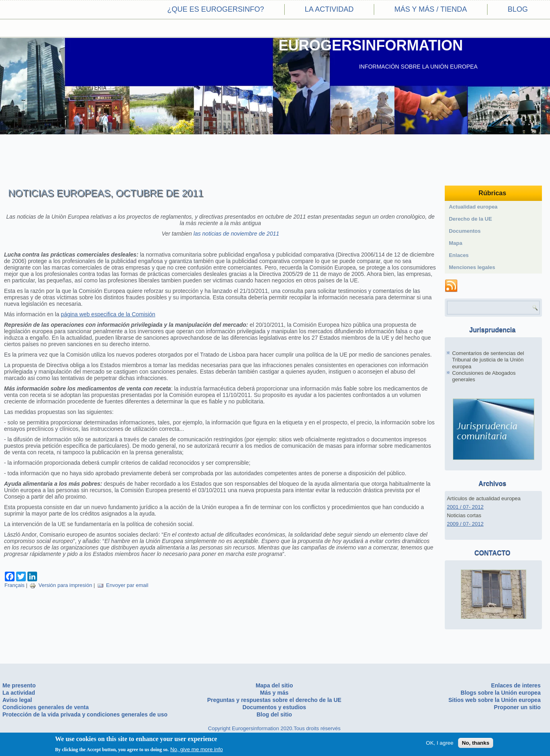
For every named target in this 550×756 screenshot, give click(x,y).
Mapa (455, 243)
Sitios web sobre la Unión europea (495, 700)
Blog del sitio (274, 714)
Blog (518, 9)
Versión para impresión (61, 585)
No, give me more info (196, 749)
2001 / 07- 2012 (465, 507)
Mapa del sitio (274, 685)
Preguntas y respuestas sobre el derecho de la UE (274, 700)
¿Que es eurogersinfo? (216, 9)
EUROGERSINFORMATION (371, 45)
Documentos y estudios (274, 707)
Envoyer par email (123, 585)
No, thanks (475, 743)
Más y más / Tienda (431, 9)
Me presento (19, 685)
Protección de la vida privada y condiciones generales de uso (85, 714)
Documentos (465, 231)
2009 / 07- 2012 (465, 524)
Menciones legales (472, 267)
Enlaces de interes (516, 685)
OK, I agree (440, 743)
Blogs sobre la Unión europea (500, 693)
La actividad (329, 9)
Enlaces (459, 255)
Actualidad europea (473, 207)
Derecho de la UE (470, 219)
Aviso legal (17, 700)
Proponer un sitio (517, 707)
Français (15, 585)
